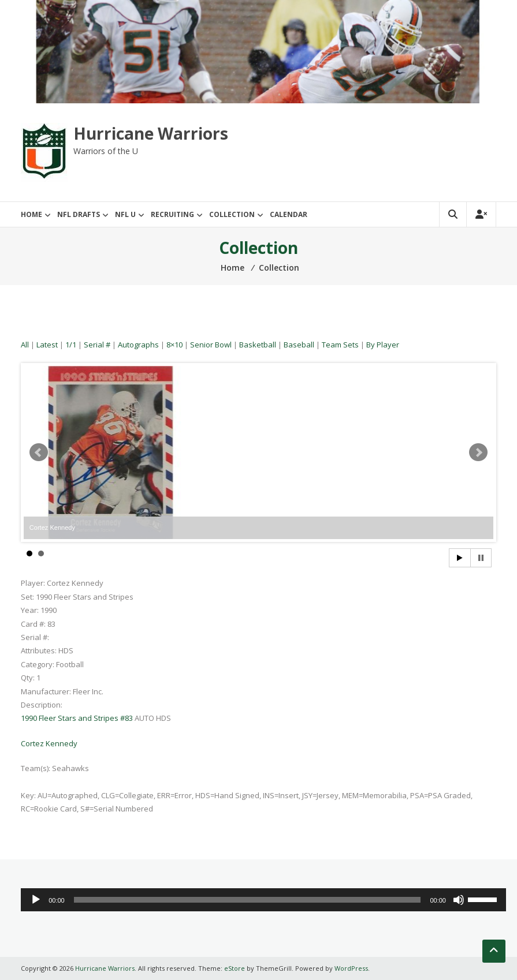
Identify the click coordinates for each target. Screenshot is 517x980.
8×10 (174, 345)
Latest (47, 345)
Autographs (138, 345)
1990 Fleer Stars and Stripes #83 (77, 718)
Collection (232, 214)
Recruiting (172, 214)
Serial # (97, 345)
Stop (481, 558)
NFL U (125, 214)
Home (31, 214)
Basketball (258, 345)
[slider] (248, 900)
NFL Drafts (79, 214)
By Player (383, 345)
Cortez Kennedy (49, 743)
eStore (235, 968)
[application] (263, 900)
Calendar (289, 214)
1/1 (71, 345)
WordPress (351, 968)
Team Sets (340, 345)
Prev (39, 452)
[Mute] (459, 900)
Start (460, 558)
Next (478, 452)
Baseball (299, 345)
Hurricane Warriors (151, 133)
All (25, 345)
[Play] (36, 900)
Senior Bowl (211, 345)
